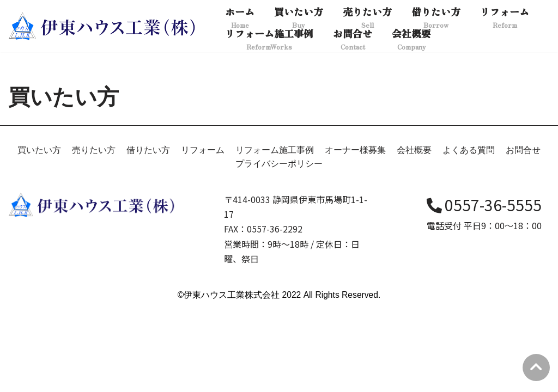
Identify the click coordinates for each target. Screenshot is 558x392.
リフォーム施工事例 (275, 233)
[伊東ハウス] (104, 26)
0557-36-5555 (484, 288)
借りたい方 (148, 233)
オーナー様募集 (355, 233)
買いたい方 (39, 233)
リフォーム (203, 233)
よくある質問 (469, 233)
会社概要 (414, 233)
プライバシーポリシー (279, 247)
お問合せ (523, 233)
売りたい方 (94, 233)
